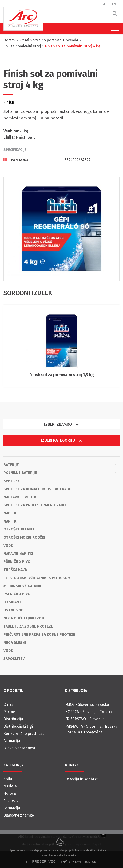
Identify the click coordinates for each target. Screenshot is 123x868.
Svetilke (12, 481)
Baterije (60, 464)
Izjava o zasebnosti (20, 748)
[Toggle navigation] (114, 28)
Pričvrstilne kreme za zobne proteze (39, 634)
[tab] (47, 160)
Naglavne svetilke (21, 497)
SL (104, 4)
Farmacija (12, 741)
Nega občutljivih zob (24, 618)
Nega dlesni (15, 643)
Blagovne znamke (19, 815)
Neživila (10, 786)
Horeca (10, 793)
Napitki (10, 513)
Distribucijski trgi (18, 726)
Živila (8, 779)
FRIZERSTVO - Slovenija (85, 719)
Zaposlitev (14, 659)
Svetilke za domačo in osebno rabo (38, 489)
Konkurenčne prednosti (24, 734)
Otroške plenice (19, 529)
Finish (9, 102)
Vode (8, 545)
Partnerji (11, 712)
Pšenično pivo (17, 562)
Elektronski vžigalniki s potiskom (37, 578)
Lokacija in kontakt (81, 779)
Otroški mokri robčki (24, 537)
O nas (8, 704)
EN (114, 4)
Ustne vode (15, 610)
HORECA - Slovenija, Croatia (88, 712)
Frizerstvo (12, 801)
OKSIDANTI (13, 602)
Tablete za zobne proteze (28, 626)
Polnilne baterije (60, 472)
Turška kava (15, 570)
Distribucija (13, 719)
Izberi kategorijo (61, 440)
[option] (61, 229)
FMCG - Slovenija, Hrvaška (87, 704)
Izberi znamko (61, 424)
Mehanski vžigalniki (22, 586)
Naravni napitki (18, 554)
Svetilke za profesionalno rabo (35, 505)
